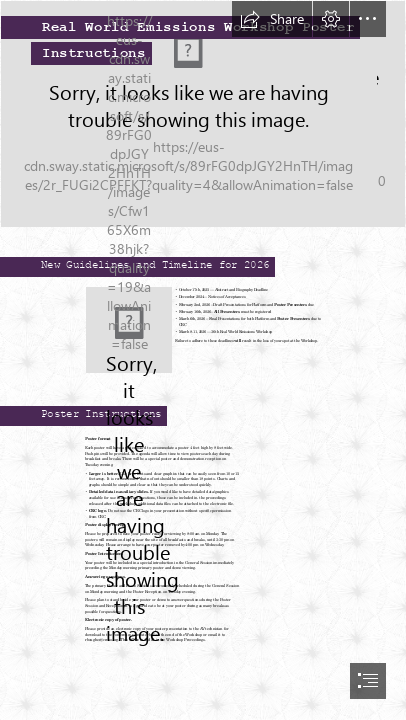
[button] (272, 19)
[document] (203, 360)
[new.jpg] (129, 330)
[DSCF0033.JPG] (203, 114)
